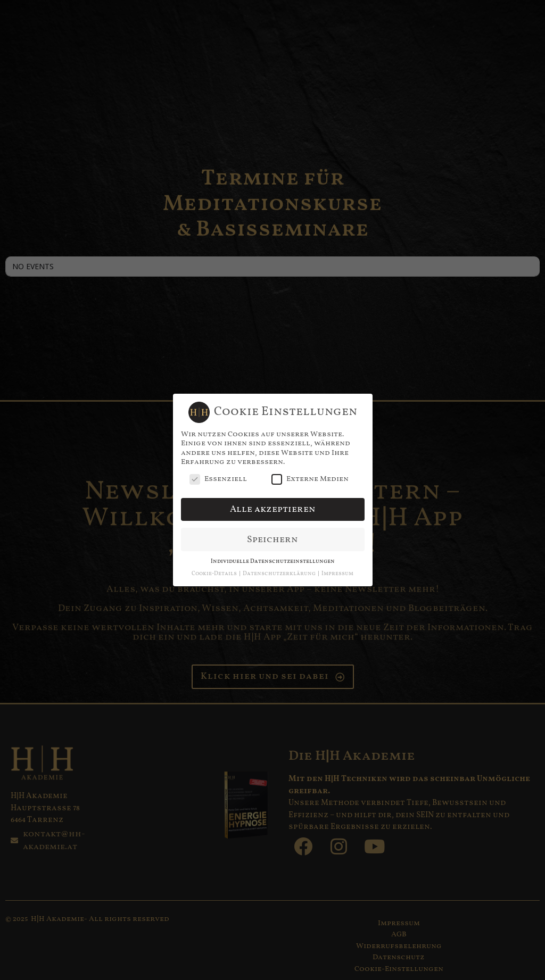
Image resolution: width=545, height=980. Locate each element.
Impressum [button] (337, 573)
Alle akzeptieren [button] (273, 508)
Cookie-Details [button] (215, 573)
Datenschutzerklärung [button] (280, 573)
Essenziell (218, 478)
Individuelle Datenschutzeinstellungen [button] (273, 561)
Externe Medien (310, 478)
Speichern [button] (272, 539)
